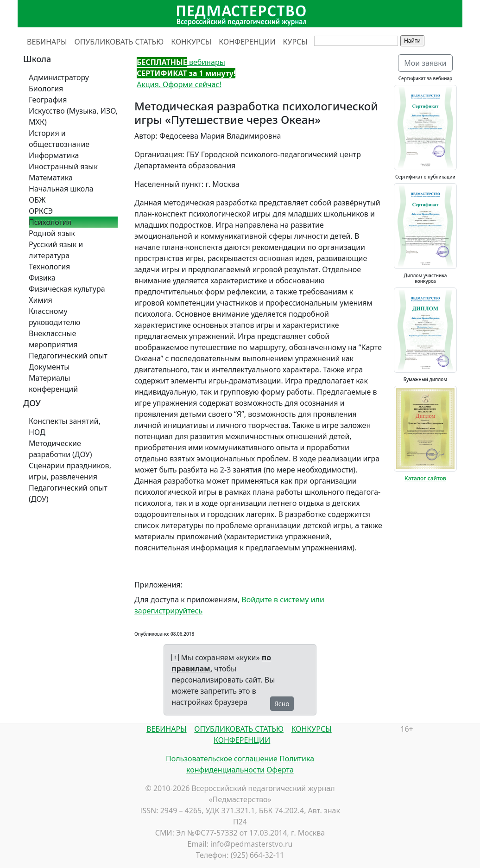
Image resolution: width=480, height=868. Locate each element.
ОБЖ (37, 200)
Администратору (59, 77)
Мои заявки (425, 63)
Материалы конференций (53, 383)
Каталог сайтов (425, 478)
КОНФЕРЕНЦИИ (247, 42)
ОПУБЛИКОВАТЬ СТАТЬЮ (119, 42)
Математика (51, 178)
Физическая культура (67, 289)
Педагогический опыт (68, 356)
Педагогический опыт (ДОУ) (68, 493)
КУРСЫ (295, 42)
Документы (49, 367)
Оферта (280, 770)
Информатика (54, 155)
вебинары (181, 62)
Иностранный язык (63, 166)
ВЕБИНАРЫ (47, 42)
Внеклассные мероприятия (53, 339)
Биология (46, 89)
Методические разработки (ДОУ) (60, 449)
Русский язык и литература (56, 250)
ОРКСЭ (41, 211)
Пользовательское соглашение (222, 759)
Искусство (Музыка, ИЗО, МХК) (73, 116)
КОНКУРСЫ (191, 42)
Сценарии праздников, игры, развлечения (70, 471)
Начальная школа (61, 189)
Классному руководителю (54, 317)
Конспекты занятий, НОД (65, 427)
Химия (41, 300)
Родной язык (52, 233)
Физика (42, 278)
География (48, 100)
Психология (50, 222)
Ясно (282, 704)
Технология (49, 267)
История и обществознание (59, 139)
